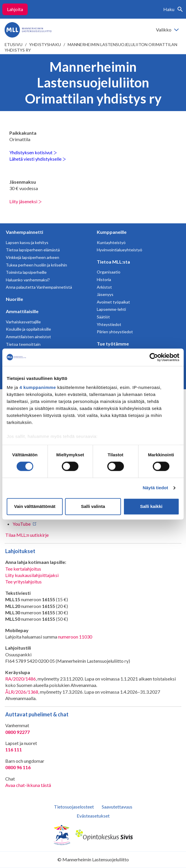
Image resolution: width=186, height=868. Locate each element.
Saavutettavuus (117, 807)
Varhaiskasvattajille (23, 322)
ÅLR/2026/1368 (22, 692)
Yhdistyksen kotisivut (33, 152)
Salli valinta (93, 506)
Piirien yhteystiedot (115, 332)
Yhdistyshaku (45, 44)
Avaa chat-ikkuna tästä (28, 785)
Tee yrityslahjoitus (23, 582)
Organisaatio (109, 272)
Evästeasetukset (93, 816)
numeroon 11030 (75, 637)
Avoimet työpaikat (113, 302)
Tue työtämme (113, 344)
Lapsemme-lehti (111, 309)
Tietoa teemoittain (23, 344)
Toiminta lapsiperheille (26, 272)
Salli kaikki (151, 506)
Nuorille (14, 299)
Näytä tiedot (156, 488)
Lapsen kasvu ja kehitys (27, 242)
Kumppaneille (112, 232)
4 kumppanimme (38, 387)
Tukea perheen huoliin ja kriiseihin (36, 265)
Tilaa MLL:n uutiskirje (27, 535)
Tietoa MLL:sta (113, 262)
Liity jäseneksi (26, 201)
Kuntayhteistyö (111, 242)
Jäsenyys (105, 294)
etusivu (14, 44)
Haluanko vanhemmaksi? (28, 280)
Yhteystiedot (109, 324)
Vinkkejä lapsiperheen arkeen (33, 257)
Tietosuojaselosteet (74, 807)
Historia (104, 279)
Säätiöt (103, 317)
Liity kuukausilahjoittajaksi (32, 575)
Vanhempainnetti (24, 232)
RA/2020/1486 (21, 679)
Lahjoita (15, 9)
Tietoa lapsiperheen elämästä (33, 250)
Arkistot (104, 287)
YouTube (22, 524)
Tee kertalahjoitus (23, 569)
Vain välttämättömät (35, 506)
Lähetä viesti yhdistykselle (38, 159)
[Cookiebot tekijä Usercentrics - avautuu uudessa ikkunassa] (154, 357)
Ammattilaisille (22, 311)
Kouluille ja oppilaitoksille (28, 329)
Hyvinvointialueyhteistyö (120, 250)
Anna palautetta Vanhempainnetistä (39, 287)
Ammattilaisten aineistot (28, 337)
